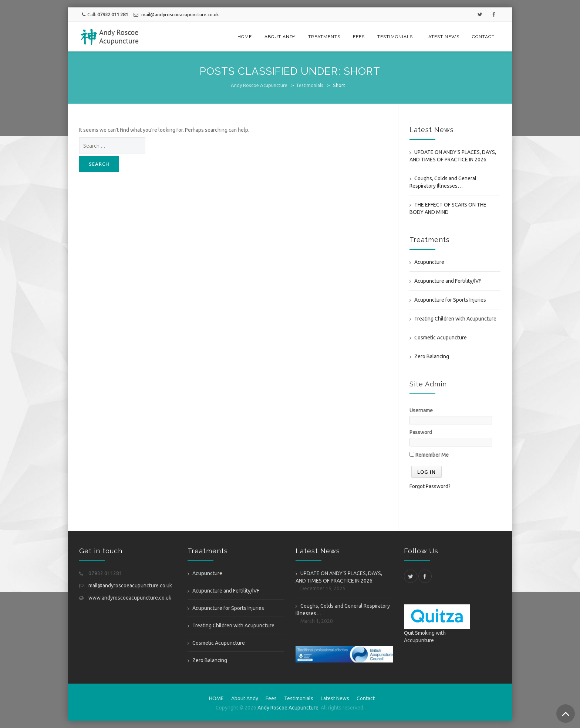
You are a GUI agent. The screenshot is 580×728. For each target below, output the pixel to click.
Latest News (442, 37)
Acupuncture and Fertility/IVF (448, 281)
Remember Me (429, 455)
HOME (245, 37)
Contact (483, 37)
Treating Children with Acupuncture (455, 319)
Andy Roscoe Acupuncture (259, 85)
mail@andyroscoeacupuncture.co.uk (180, 14)
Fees (359, 37)
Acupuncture (429, 262)
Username (421, 410)
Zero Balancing (432, 356)
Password (421, 432)
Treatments (324, 37)
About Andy (280, 37)
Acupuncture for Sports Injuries (450, 300)
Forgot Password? (430, 486)
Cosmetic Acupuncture (441, 338)
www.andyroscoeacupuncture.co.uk (130, 598)
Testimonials (395, 37)
